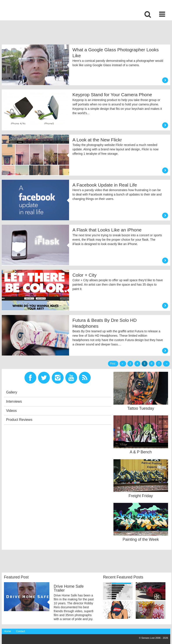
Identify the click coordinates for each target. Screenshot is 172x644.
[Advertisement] (81, 34)
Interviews (14, 401)
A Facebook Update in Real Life (105, 185)
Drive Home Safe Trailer (69, 588)
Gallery (12, 392)
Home (7, 631)
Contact (20, 631)
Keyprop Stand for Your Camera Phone (112, 95)
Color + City (84, 275)
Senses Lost (36, 10)
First (113, 364)
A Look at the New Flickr (97, 140)
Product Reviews (19, 420)
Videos (11, 411)
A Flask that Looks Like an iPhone (107, 230)
